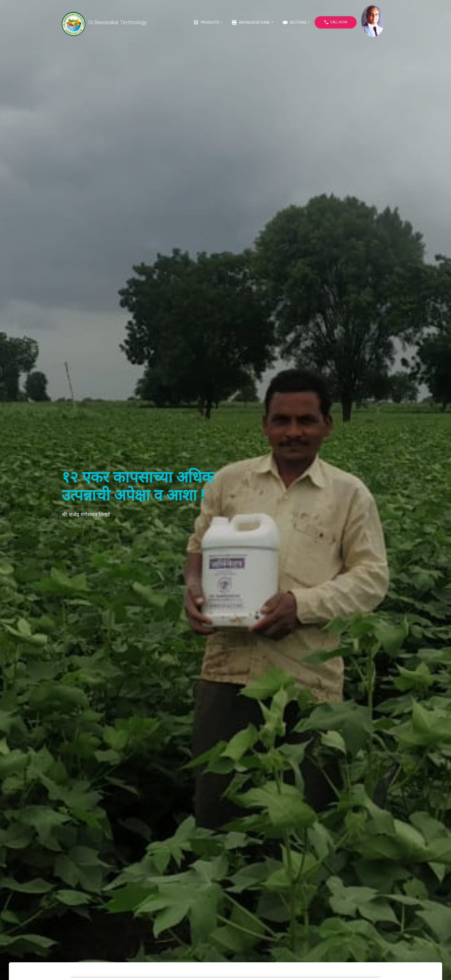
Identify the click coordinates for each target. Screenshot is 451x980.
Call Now (336, 22)
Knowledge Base (251, 22)
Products (206, 22)
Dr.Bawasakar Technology (104, 22)
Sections (295, 22)
